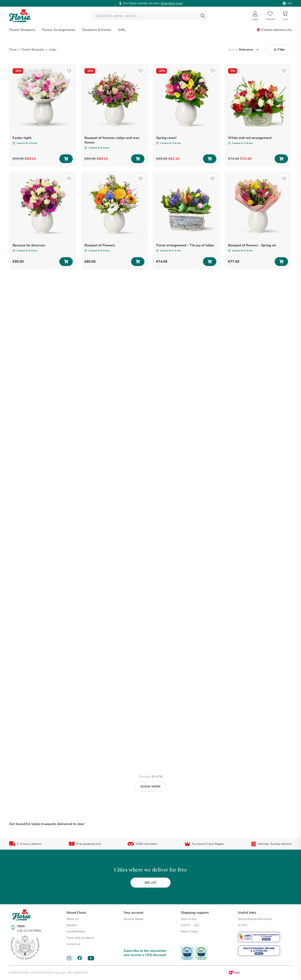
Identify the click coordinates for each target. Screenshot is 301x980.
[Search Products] (203, 16)
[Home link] (13, 50)
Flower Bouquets (33, 50)
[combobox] (150, 16)
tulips (53, 50)
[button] (279, 50)
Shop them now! (172, 3)
